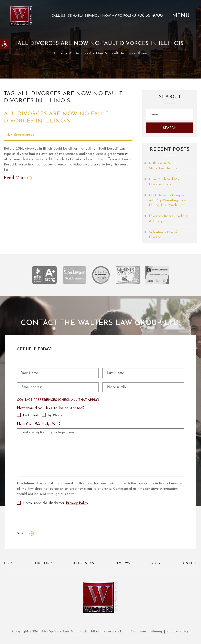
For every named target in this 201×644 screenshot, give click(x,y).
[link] (5, 44)
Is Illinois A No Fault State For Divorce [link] (165, 166)
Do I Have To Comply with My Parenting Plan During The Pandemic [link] (168, 200)
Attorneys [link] (84, 563)
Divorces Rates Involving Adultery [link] (169, 219)
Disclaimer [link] (138, 632)
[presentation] (47, 517)
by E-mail (30, 415)
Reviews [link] (122, 563)
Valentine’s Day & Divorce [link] (163, 235)
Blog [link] (155, 563)
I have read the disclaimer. (56, 503)
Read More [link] (15, 178)
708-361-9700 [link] (150, 16)
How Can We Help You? (39, 424)
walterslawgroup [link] (23, 135)
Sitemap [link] (156, 632)
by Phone (55, 415)
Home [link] (58, 53)
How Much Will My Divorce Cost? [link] (164, 182)
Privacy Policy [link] (77, 503)
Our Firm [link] (44, 563)
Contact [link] (189, 563)
